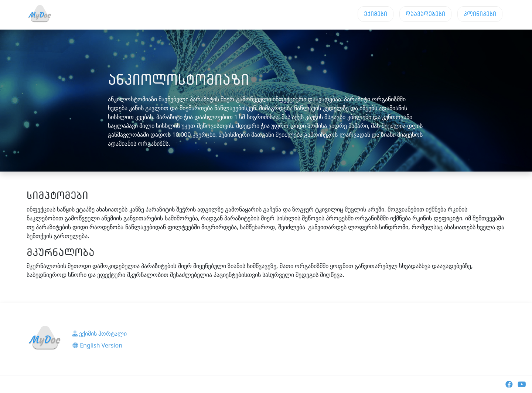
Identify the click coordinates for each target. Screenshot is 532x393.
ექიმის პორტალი (100, 333)
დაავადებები (425, 14)
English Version (97, 345)
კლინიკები (480, 14)
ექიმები (376, 14)
